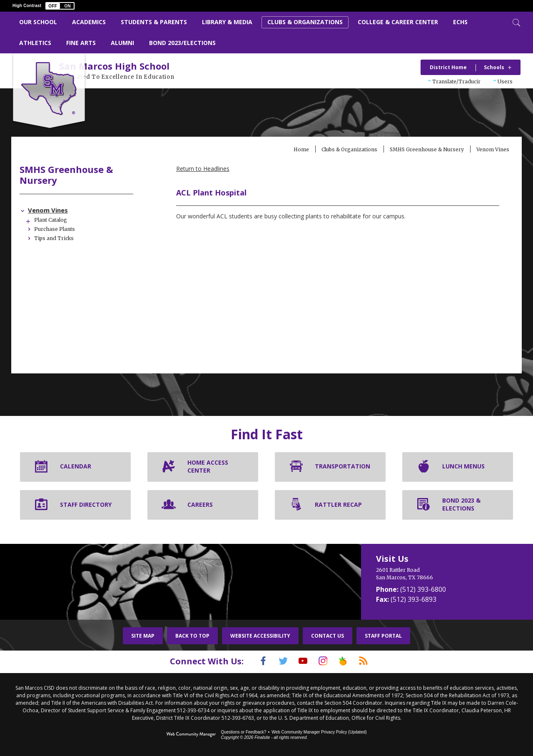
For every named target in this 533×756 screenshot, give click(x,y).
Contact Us (328, 637)
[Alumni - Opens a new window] (122, 43)
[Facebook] (253, 662)
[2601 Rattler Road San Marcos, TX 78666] (441, 575)
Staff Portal (383, 637)
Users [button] (505, 81)
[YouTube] (301, 662)
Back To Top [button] (192, 637)
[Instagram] (325, 662)
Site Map (143, 637)
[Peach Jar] (349, 662)
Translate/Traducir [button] (456, 81)
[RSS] (374, 662)
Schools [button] (494, 67)
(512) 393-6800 (423, 590)
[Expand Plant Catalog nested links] (51, 221)
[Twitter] (277, 662)
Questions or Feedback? (243, 732)
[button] (60, 6)
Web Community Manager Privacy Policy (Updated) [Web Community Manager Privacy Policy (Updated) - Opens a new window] (319, 732)
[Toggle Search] (516, 22)
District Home (448, 67)
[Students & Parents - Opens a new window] (154, 22)
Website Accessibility (260, 637)
